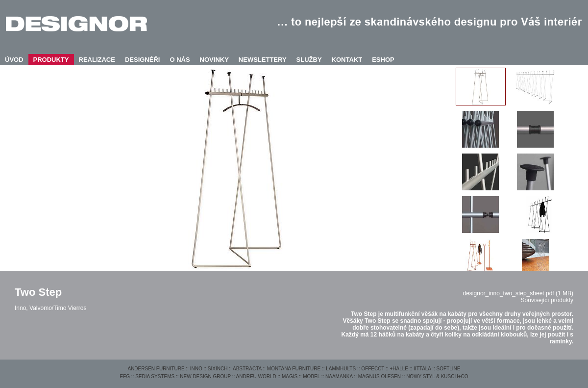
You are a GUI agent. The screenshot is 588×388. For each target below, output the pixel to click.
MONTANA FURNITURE (294, 369)
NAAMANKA (339, 376)
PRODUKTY (51, 60)
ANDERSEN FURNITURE (156, 369)
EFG (125, 376)
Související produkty (547, 300)
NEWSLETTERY (263, 60)
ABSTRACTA (247, 369)
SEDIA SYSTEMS (155, 376)
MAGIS (290, 376)
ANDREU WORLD (256, 376)
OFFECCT (373, 369)
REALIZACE (97, 60)
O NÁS (180, 60)
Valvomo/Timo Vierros (58, 308)
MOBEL (311, 376)
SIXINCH (218, 369)
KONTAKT (347, 60)
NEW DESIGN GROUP (205, 376)
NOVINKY (214, 60)
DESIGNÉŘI (143, 60)
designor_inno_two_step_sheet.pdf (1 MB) (518, 293)
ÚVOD (14, 60)
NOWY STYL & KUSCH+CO (437, 376)
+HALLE (399, 369)
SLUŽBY (309, 60)
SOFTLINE (449, 369)
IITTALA (422, 369)
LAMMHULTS (341, 369)
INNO (196, 369)
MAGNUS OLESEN (380, 376)
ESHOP (383, 60)
